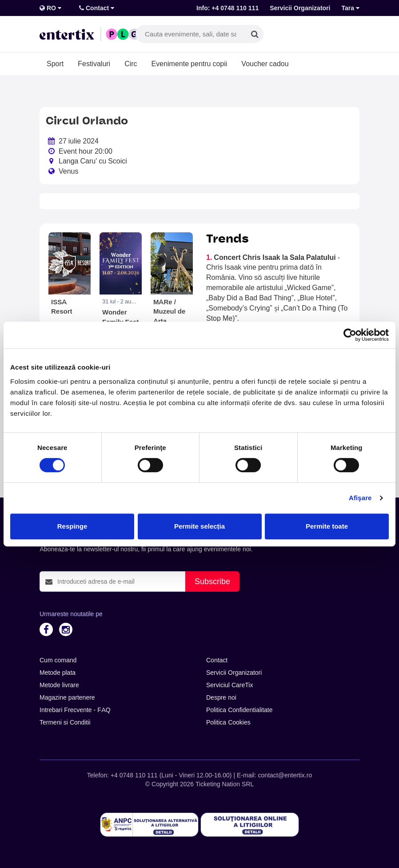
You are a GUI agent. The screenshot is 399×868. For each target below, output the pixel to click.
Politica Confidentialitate (239, 710)
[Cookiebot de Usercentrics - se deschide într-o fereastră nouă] (350, 335)
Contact (97, 8)
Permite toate (327, 526)
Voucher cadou (265, 64)
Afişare (360, 498)
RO (50, 8)
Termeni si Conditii (65, 722)
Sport (55, 64)
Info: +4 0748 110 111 (227, 8)
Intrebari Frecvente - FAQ (75, 710)
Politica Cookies (228, 722)
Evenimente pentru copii (190, 64)
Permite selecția (199, 526)
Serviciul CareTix (229, 685)
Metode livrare (59, 685)
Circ (131, 64)
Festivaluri (94, 64)
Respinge (72, 526)
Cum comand (58, 660)
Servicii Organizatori (300, 8)
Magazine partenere (67, 697)
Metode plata (58, 673)
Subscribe (212, 581)
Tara (350, 8)
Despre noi (221, 697)
